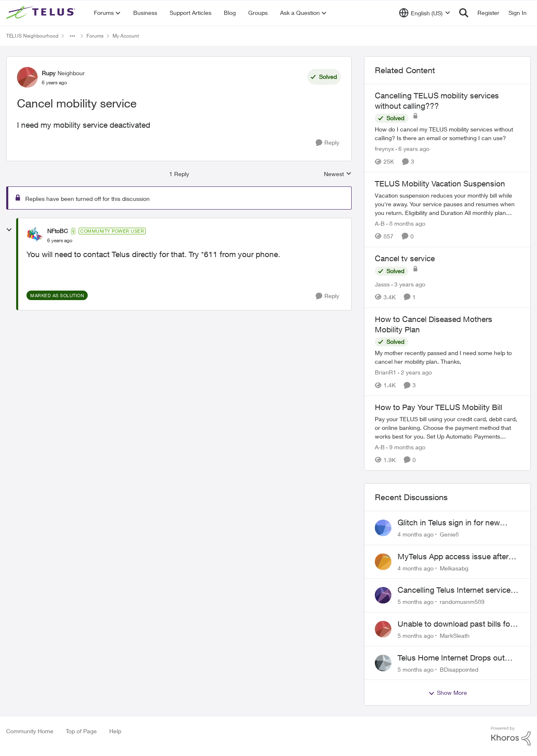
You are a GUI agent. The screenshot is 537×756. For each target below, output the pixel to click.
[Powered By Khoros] (511, 736)
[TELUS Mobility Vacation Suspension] (447, 204)
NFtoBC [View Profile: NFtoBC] (58, 231)
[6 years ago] (412, 149)
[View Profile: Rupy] (27, 77)
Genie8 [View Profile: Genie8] (449, 534)
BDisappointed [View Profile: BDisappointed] (459, 669)
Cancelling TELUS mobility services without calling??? (437, 101)
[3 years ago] (408, 284)
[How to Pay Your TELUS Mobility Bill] (447, 428)
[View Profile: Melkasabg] (383, 562)
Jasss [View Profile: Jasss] (382, 284)
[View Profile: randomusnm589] (383, 595)
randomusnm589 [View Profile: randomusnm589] (462, 602)
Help (115, 731)
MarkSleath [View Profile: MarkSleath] (455, 636)
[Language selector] (425, 13)
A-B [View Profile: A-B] (380, 223)
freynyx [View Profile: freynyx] (384, 149)
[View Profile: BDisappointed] (383, 663)
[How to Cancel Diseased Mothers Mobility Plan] (447, 357)
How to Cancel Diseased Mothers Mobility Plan (434, 324)
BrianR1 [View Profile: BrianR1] (386, 372)
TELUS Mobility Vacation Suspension (440, 184)
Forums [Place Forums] (95, 36)
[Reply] (327, 143)
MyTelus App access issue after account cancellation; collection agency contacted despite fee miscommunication (453, 557)
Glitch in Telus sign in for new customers (449, 523)
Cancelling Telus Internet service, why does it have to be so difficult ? (456, 590)
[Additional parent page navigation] (72, 36)
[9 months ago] (406, 447)
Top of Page (81, 731)
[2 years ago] (415, 372)
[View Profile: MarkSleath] (383, 629)
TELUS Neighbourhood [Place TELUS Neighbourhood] (32, 36)
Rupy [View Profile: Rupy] (49, 73)
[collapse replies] (9, 230)
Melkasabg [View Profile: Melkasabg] (454, 568)
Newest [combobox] (338, 174)
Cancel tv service (405, 258)
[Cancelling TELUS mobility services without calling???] (447, 134)
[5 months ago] (416, 602)
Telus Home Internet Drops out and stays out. (451, 658)
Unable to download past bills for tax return (455, 624)
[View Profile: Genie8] (383, 528)
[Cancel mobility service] (60, 241)
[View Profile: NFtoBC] (35, 236)
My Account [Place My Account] (126, 36)
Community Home (30, 731)
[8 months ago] (406, 223)
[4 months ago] (416, 534)
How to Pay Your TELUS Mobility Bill (439, 407)
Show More (448, 693)
